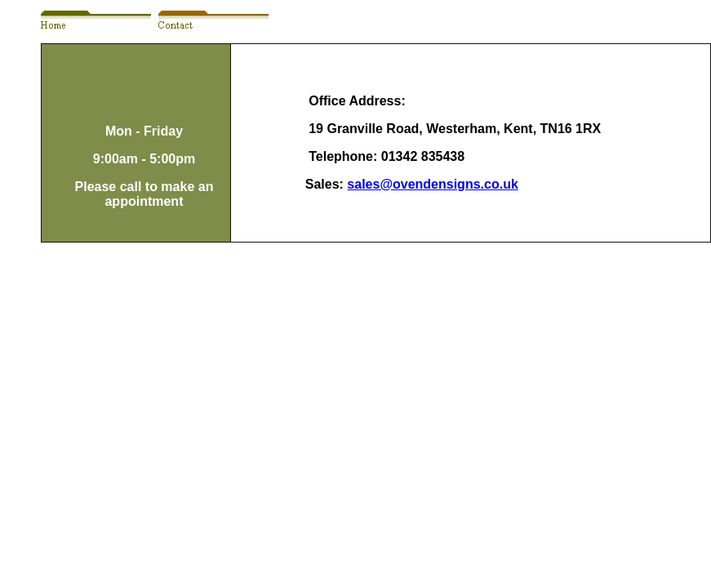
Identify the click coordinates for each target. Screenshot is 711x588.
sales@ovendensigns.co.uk (432, 184)
